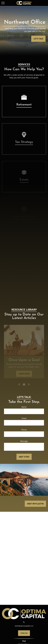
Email (24, 418)
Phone (24, 430)
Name (24, 407)
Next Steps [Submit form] (24, 457)
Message (24, 441)
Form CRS (24, 633)
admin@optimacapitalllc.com (24, 626)
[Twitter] (24, 622)
